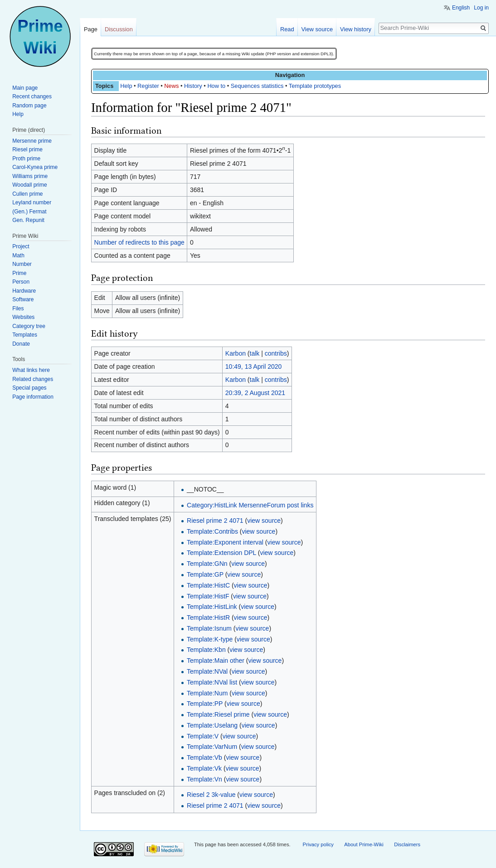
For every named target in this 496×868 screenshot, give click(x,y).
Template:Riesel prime (218, 714)
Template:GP (205, 574)
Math (18, 256)
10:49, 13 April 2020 (254, 366)
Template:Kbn (206, 650)
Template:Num (207, 693)
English (461, 8)
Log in (481, 8)
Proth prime (26, 159)
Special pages (29, 388)
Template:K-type (210, 639)
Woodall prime (29, 185)
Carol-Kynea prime (35, 167)
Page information (33, 397)
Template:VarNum (212, 747)
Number (22, 264)
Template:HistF (208, 596)
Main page (25, 88)
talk (255, 353)
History (193, 86)
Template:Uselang (212, 725)
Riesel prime (27, 149)
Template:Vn (204, 779)
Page (91, 29)
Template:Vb (204, 757)
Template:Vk (204, 768)
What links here (31, 370)
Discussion (119, 29)
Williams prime (30, 176)
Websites (23, 317)
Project (21, 246)
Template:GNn (207, 564)
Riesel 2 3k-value (211, 795)
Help (126, 86)
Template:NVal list (212, 682)
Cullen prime (27, 194)
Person (21, 282)
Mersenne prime (32, 141)
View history (356, 29)
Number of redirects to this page (139, 242)
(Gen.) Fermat (29, 212)
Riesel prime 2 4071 (215, 521)
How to (216, 86)
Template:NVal (207, 671)
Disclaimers (407, 844)
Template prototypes (315, 86)
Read (287, 29)
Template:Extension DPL (221, 553)
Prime (19, 273)
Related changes (33, 379)
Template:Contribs (212, 531)
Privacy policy (318, 844)
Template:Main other (216, 661)
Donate (21, 344)
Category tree (29, 326)
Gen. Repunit (28, 220)
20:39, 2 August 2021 (255, 393)
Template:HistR (208, 617)
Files (18, 309)
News (171, 86)
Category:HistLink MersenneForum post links (250, 505)
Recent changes (32, 96)
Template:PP (205, 704)
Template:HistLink (212, 607)
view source (264, 521)
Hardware (24, 291)
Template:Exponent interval (225, 542)
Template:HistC (208, 585)
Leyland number (32, 203)
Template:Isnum (209, 628)
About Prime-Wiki (364, 844)
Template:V (203, 736)
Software (23, 299)
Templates (25, 335)
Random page (29, 106)
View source (317, 29)
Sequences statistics (257, 86)
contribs (276, 353)
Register (148, 86)
